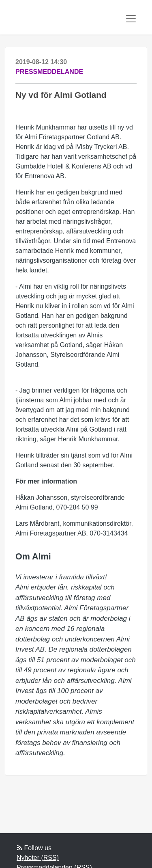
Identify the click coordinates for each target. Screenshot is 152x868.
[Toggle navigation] (131, 19)
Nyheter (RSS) (38, 858)
